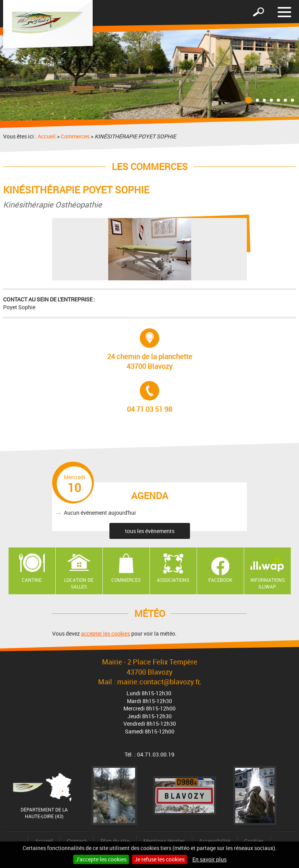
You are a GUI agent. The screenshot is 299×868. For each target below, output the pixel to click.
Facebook (220, 580)
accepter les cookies (106, 633)
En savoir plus (209, 859)
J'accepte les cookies (101, 859)
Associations (173, 580)
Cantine (32, 580)
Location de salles (79, 583)
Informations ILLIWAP (267, 583)
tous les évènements (150, 531)
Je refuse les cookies (159, 859)
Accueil (47, 136)
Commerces (75, 136)
